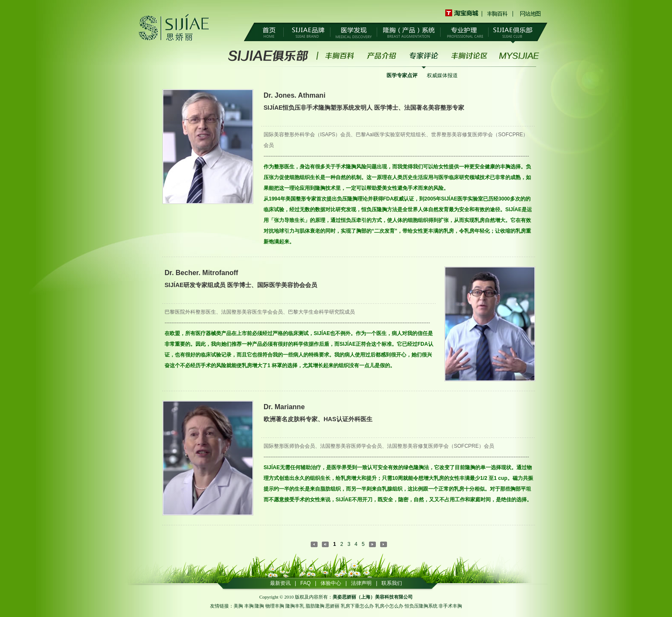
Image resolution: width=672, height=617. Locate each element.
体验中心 (331, 583)
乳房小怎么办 (389, 606)
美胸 (238, 606)
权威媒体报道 (442, 75)
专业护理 (464, 33)
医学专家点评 (402, 75)
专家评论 (424, 56)
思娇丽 (332, 606)
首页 (269, 33)
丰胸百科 (498, 13)
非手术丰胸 (450, 606)
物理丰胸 (275, 606)
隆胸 (259, 606)
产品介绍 (382, 56)
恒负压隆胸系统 (421, 606)
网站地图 (530, 13)
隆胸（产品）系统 (409, 33)
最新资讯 (280, 583)
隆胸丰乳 (295, 606)
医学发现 (354, 33)
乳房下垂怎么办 (357, 606)
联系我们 (392, 583)
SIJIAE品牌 (307, 33)
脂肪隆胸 (315, 606)
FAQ (306, 583)
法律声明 (361, 583)
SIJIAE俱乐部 (513, 33)
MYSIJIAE (519, 56)
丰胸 (249, 606)
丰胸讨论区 (469, 56)
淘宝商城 (464, 13)
